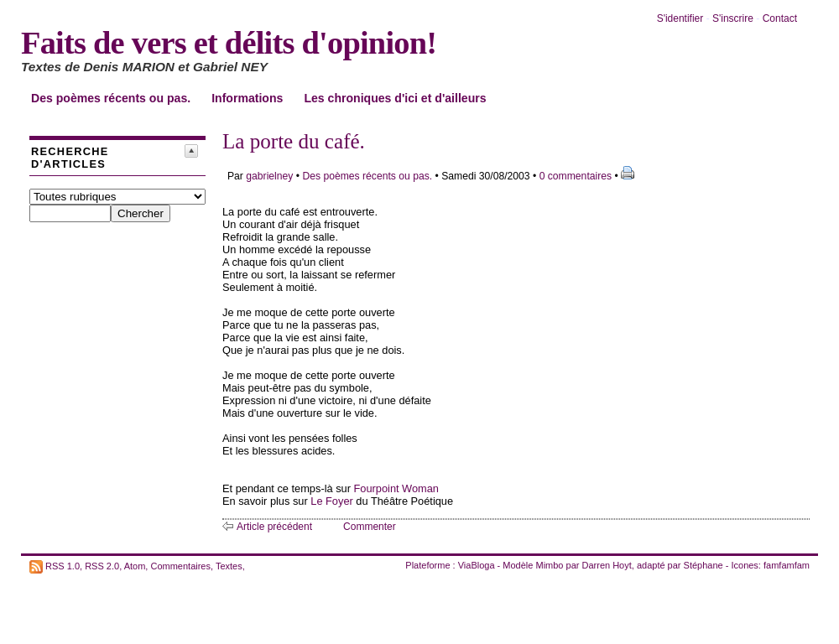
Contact (780, 18)
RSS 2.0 (102, 565)
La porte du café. (294, 141)
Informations (247, 98)
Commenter (370, 527)
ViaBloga (477, 565)
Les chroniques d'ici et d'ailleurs (395, 98)
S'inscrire (733, 18)
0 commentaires (577, 176)
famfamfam (787, 565)
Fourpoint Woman (396, 488)
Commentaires (180, 565)
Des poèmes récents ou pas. (111, 98)
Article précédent (274, 527)
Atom (135, 565)
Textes (229, 565)
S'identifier (680, 18)
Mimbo (549, 565)
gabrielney (269, 176)
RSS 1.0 (63, 565)
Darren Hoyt (607, 565)
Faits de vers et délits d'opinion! (229, 43)
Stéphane (704, 565)
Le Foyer (332, 501)
